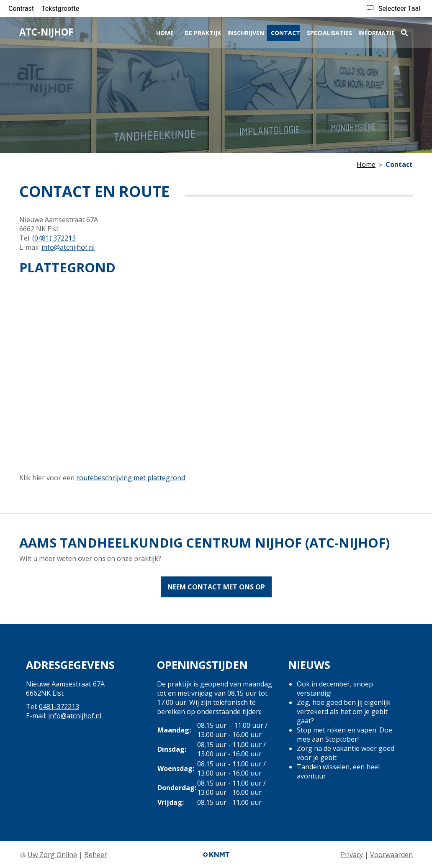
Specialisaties (329, 32)
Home (165, 32)
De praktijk (203, 32)
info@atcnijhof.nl (68, 247)
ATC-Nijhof (46, 32)
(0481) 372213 (54, 238)
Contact (285, 32)
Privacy (352, 855)
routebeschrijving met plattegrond (131, 478)
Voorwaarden (391, 855)
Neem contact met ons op (216, 587)
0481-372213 (59, 707)
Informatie (377, 32)
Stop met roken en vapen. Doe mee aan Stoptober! (345, 735)
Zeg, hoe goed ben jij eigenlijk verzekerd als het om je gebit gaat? (344, 712)
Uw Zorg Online (52, 855)
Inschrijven (246, 32)
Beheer (96, 855)
